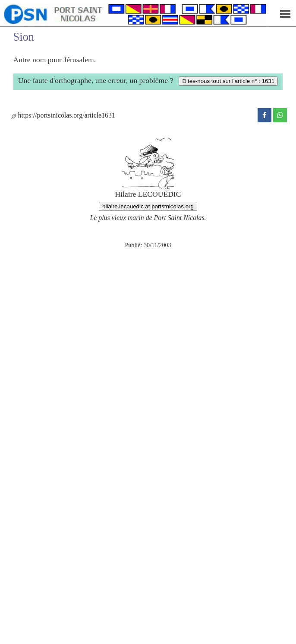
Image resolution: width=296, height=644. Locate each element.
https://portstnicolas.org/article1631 (63, 115)
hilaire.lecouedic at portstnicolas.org (148, 206)
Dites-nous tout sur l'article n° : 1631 (228, 81)
